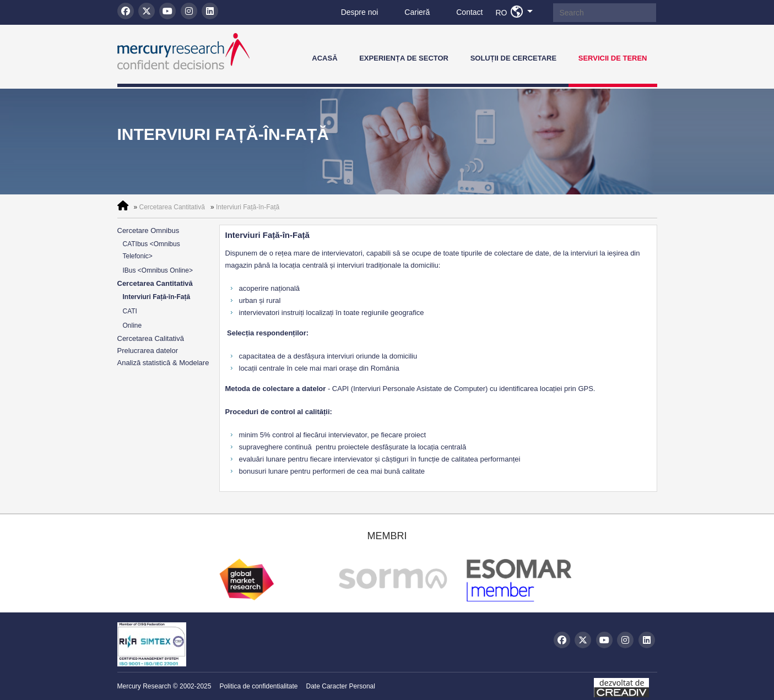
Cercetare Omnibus (148, 230)
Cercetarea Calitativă (151, 338)
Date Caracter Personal (341, 686)
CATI (130, 311)
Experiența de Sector (404, 58)
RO (517, 12)
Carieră (417, 12)
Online (132, 325)
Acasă (324, 58)
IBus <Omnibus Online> (158, 270)
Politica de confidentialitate (258, 686)
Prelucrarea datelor (148, 351)
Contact (469, 12)
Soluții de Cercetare (514, 58)
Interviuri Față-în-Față (248, 207)
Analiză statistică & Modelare (163, 363)
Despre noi (360, 12)
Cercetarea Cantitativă (172, 207)
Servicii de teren (613, 58)
